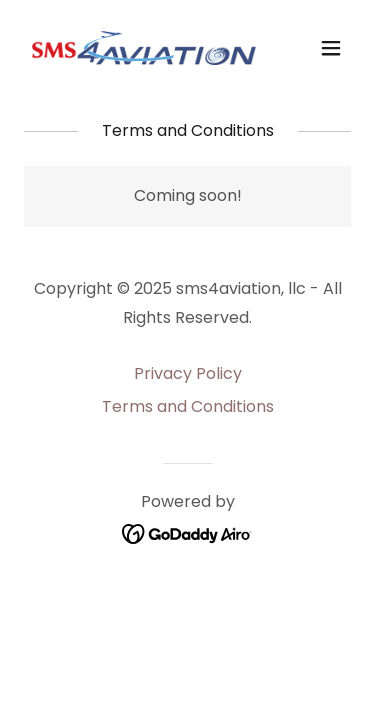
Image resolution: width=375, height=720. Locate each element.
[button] (331, 48)
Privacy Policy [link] (188, 373)
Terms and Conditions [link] (188, 406)
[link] (138, 48)
